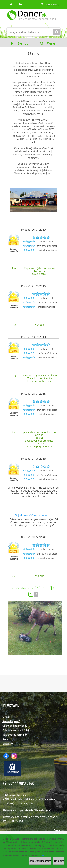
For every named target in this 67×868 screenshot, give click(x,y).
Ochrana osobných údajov (17, 730)
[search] (56, 32)
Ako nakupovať (11, 721)
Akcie (5, 739)
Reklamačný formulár (15, 735)
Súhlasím (58, 861)
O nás (6, 717)
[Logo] (31, 18)
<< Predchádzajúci (23, 588)
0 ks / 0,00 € (53, 4)
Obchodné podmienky (15, 726)
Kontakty (8, 744)
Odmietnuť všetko (40, 861)
